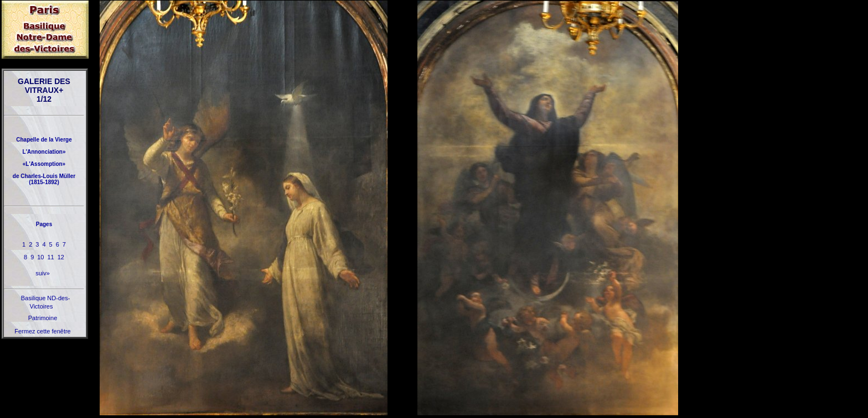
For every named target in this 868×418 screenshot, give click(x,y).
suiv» (43, 273)
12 (61, 257)
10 (40, 257)
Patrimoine (43, 318)
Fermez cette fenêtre (43, 331)
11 (51, 257)
